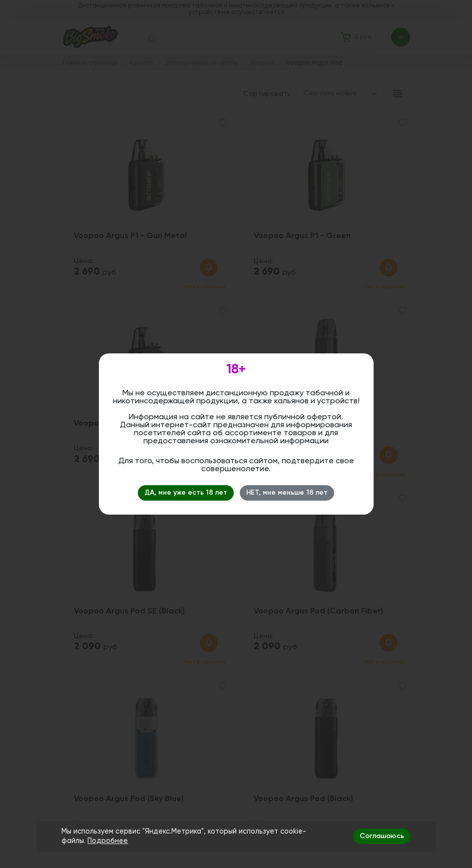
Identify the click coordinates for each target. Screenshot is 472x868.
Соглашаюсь (382, 836)
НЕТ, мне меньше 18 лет (287, 493)
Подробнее (108, 841)
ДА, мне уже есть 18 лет (186, 493)
